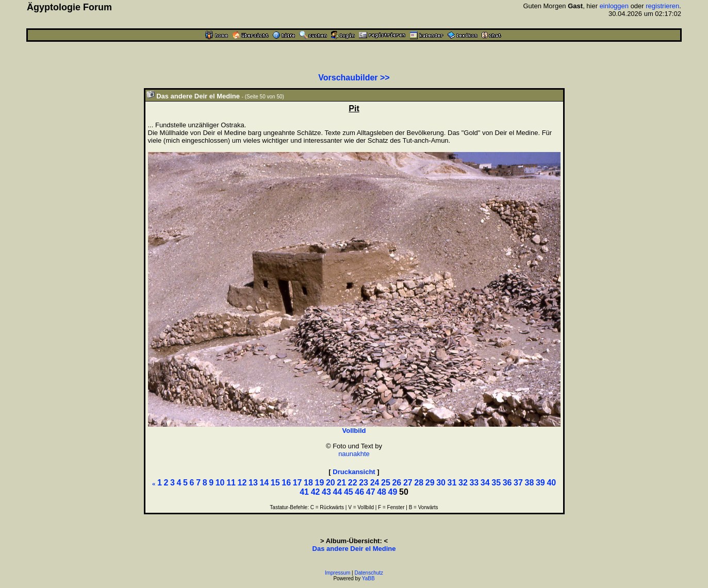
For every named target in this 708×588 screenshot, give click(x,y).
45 (349, 492)
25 (386, 483)
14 (264, 483)
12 (242, 483)
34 (485, 483)
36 (507, 483)
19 (320, 483)
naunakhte (354, 454)
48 (382, 492)
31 (452, 483)
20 (331, 483)
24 (375, 483)
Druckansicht (354, 472)
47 (371, 492)
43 (326, 492)
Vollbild (354, 431)
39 (540, 483)
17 (298, 483)
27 (408, 483)
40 (551, 483)
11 (231, 483)
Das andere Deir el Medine (354, 549)
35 (496, 483)
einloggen (614, 6)
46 (359, 492)
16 (286, 483)
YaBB (368, 578)
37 (518, 483)
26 (397, 483)
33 (474, 483)
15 (275, 483)
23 (364, 483)
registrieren (662, 6)
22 (353, 483)
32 (463, 483)
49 (393, 492)
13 (253, 483)
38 (530, 483)
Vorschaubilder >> (354, 78)
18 (308, 483)
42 (316, 492)
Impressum (337, 573)
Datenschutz (369, 573)
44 (337, 492)
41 (304, 492)
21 (341, 483)
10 (220, 483)
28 (419, 483)
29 (430, 483)
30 (441, 483)
